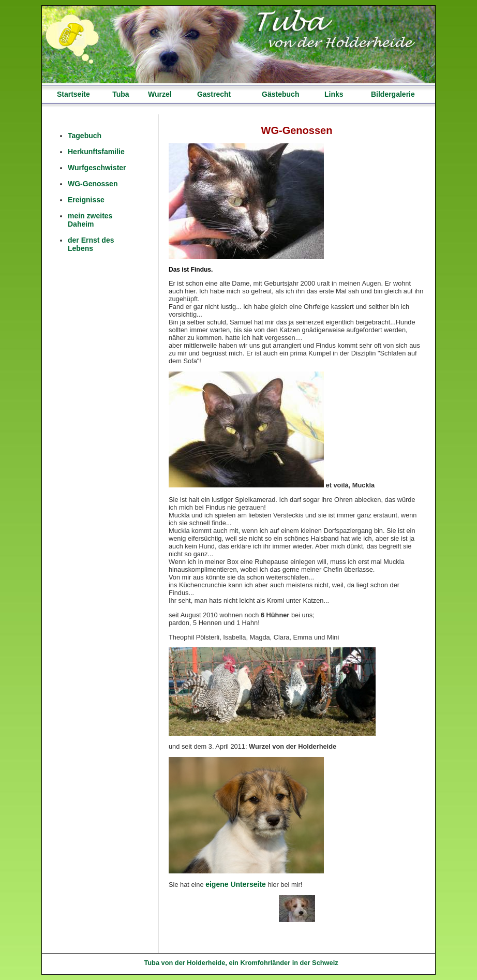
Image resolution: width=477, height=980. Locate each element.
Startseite (73, 94)
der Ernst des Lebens (91, 244)
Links (334, 94)
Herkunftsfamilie (96, 152)
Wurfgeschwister (97, 168)
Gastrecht (214, 94)
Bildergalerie (393, 94)
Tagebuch (85, 136)
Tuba (121, 94)
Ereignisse (86, 200)
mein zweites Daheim (90, 220)
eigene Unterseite (236, 884)
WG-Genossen (93, 184)
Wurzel (160, 94)
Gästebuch (280, 94)
